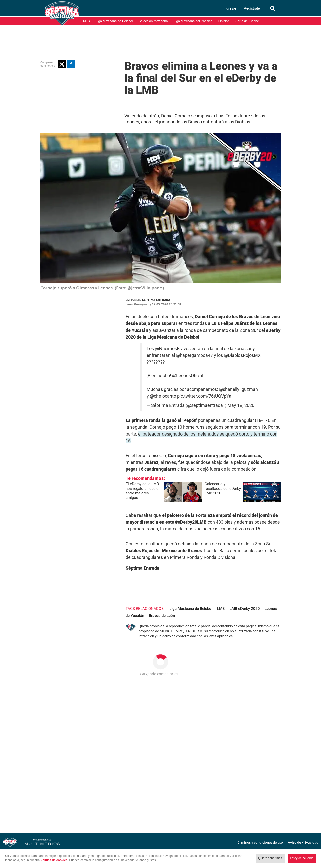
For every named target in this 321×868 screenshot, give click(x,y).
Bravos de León (162, 616)
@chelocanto (163, 396)
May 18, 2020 (241, 405)
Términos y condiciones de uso (260, 842)
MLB (86, 21)
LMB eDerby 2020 (245, 609)
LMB (221, 609)
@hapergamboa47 (194, 355)
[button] (62, 64)
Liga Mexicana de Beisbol (114, 21)
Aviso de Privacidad (303, 842)
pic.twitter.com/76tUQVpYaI (205, 396)
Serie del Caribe (247, 21)
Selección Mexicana (153, 21)
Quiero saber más (270, 858)
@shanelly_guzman (238, 389)
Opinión (224, 21)
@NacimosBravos (173, 349)
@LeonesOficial (188, 376)
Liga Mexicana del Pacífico (193, 21)
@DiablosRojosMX (242, 355)
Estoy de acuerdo (302, 858)
